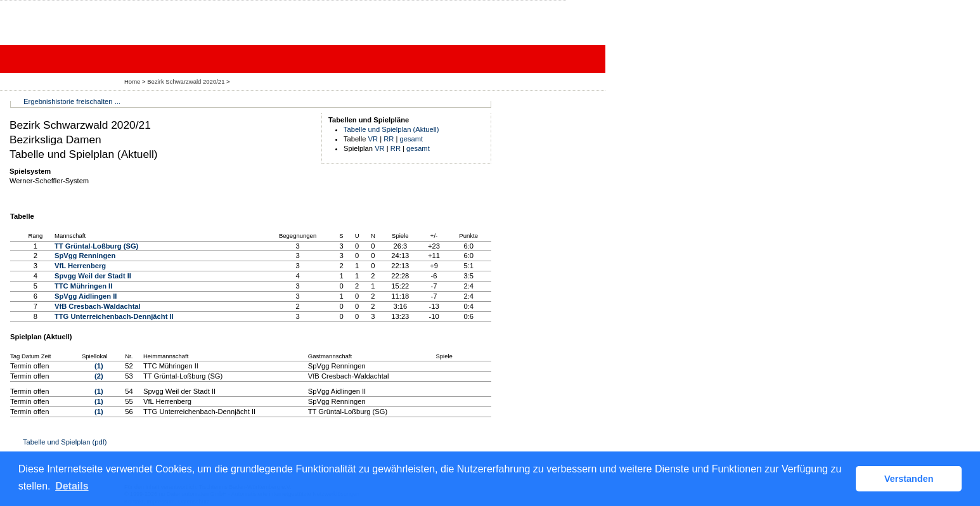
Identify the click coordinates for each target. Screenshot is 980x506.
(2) (99, 376)
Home (132, 81)
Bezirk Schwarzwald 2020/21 (187, 81)
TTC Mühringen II (83, 286)
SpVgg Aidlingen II (86, 296)
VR (373, 139)
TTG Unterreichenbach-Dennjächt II (114, 316)
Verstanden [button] (909, 479)
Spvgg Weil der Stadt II (93, 276)
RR (389, 139)
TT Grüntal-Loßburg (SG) (96, 246)
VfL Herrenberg (80, 266)
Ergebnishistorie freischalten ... (72, 101)
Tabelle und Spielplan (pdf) (65, 442)
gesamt (412, 139)
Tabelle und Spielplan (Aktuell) (391, 129)
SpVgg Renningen (85, 256)
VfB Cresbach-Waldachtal (98, 306)
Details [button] (72, 486)
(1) (99, 366)
